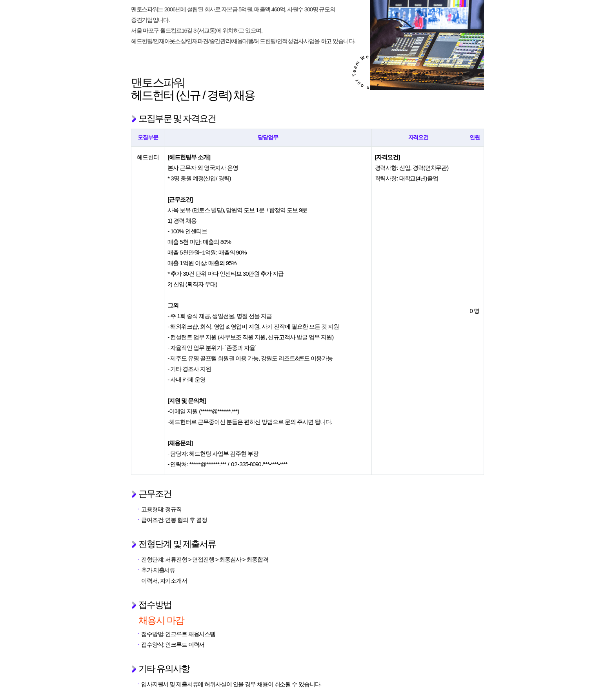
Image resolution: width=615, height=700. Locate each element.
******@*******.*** (219, 411)
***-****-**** (276, 464)
